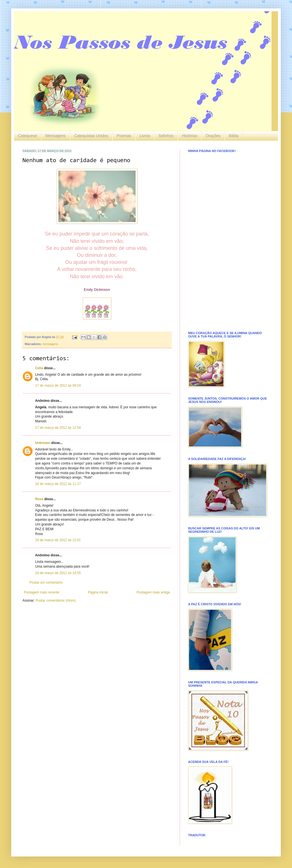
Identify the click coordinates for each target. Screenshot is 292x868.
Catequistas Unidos (91, 136)
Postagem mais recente (42, 592)
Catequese (28, 136)
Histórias (190, 136)
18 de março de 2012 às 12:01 (58, 540)
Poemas (124, 136)
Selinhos (166, 136)
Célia (39, 368)
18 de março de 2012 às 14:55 (58, 573)
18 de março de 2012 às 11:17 (58, 484)
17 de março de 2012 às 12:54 (58, 428)
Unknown (43, 443)
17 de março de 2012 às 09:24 (58, 386)
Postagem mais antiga (153, 592)
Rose (39, 499)
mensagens (50, 344)
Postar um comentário (46, 583)
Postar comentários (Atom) (56, 600)
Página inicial (98, 592)
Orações (213, 136)
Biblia (234, 136)
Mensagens (56, 136)
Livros (145, 136)
